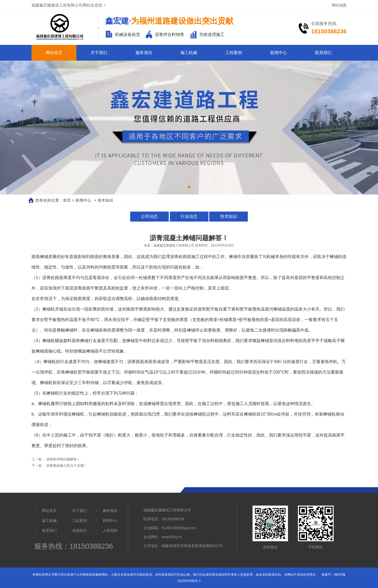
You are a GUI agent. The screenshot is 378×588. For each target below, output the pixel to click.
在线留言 (80, 531)
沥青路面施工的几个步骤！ (66, 466)
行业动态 (189, 216)
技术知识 (228, 216)
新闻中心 (279, 53)
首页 (67, 200)
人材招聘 (110, 531)
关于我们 (99, 53)
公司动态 (150, 216)
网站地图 (339, 5)
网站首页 (54, 53)
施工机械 (189, 53)
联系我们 (323, 53)
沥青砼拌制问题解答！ (63, 459)
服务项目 (144, 53)
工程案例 (234, 53)
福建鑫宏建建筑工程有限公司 (174, 245)
